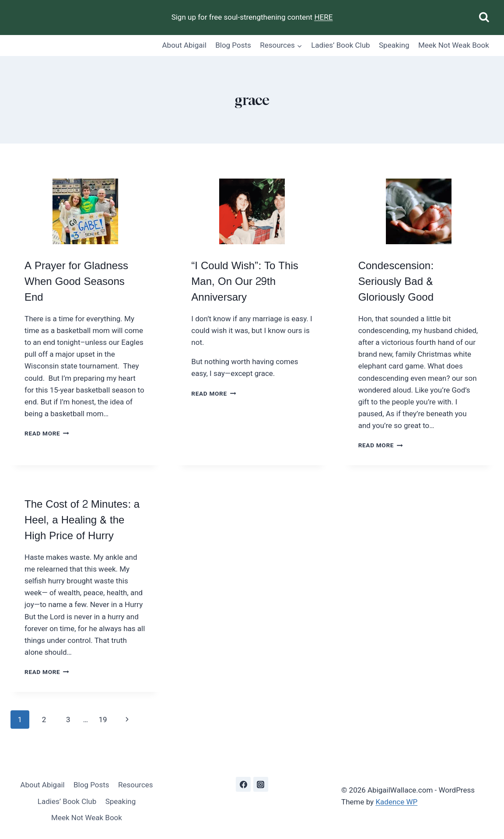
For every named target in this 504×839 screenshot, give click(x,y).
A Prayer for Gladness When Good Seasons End (76, 282)
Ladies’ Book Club (340, 45)
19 (103, 720)
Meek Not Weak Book (454, 45)
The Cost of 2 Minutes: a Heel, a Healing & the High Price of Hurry (82, 520)
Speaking (394, 45)
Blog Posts (233, 45)
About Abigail (184, 45)
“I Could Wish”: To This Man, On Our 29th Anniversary (245, 282)
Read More (47, 433)
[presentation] (85, 211)
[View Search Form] (484, 18)
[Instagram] (261, 784)
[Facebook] (243, 784)
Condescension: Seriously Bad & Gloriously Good (396, 282)
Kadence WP (396, 802)
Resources (136, 785)
